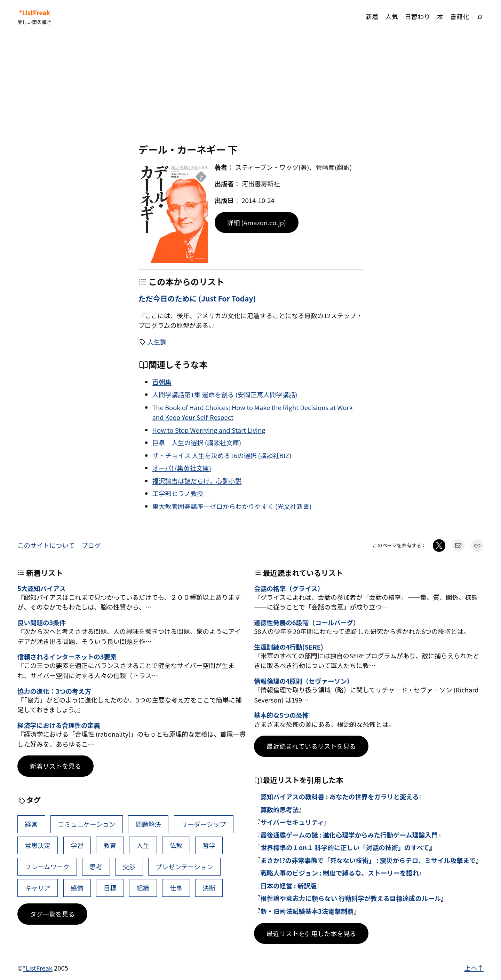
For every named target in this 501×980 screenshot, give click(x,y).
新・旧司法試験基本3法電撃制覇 (307, 911)
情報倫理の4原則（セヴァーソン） (304, 681)
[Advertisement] (250, 88)
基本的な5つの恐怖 (281, 715)
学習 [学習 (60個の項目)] (77, 845)
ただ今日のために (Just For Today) (197, 299)
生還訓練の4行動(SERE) (289, 647)
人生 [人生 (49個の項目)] (143, 845)
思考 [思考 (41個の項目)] (96, 867)
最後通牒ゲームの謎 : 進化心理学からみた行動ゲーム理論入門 (349, 835)
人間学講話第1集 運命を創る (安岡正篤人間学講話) (225, 394)
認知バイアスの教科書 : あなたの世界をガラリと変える (339, 797)
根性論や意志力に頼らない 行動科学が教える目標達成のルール (351, 898)
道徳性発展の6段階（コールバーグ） (307, 622)
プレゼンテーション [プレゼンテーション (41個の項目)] (184, 867)
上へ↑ (474, 968)
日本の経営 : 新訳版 (288, 886)
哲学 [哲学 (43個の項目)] (209, 845)
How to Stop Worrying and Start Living (209, 430)
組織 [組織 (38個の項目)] (143, 888)
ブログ (91, 545)
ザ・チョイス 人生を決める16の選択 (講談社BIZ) (222, 455)
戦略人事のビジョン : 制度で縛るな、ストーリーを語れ (340, 873)
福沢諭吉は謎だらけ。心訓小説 (197, 481)
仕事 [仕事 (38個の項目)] (176, 888)
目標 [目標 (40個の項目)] (110, 888)
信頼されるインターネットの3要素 (67, 657)
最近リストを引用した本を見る (311, 933)
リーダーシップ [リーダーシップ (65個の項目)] (204, 824)
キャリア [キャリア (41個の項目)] (38, 888)
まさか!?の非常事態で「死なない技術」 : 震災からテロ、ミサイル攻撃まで (368, 860)
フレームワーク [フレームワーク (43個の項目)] (47, 867)
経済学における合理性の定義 (59, 725)
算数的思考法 (279, 809)
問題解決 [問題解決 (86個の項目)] (148, 824)
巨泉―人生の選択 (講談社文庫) (197, 442)
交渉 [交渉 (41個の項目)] (129, 867)
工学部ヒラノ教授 (178, 493)
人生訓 (157, 342)
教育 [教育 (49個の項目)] (110, 845)
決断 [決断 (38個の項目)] (209, 888)
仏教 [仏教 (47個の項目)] (176, 845)
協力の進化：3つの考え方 (54, 691)
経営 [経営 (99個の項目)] (31, 824)
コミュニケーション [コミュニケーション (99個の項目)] (86, 824)
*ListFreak (34, 13)
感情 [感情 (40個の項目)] (77, 888)
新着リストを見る (55, 766)
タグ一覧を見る (52, 914)
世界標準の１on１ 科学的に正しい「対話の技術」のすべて (345, 847)
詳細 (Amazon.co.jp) (257, 222)
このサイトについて (46, 545)
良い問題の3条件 (42, 622)
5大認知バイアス (42, 588)
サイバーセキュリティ (292, 822)
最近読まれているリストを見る (311, 746)
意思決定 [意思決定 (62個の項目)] (38, 845)
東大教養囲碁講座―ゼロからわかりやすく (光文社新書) (232, 506)
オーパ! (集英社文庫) (182, 468)
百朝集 (162, 382)
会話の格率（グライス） (289, 588)
